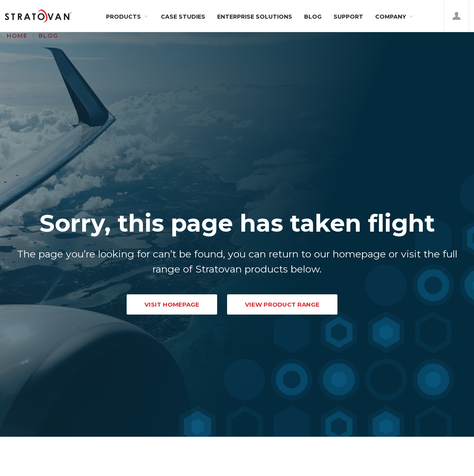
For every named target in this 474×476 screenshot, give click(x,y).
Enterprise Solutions (255, 17)
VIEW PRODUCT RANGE (282, 304)
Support (348, 17)
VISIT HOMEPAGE (172, 304)
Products (123, 17)
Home (17, 36)
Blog (313, 17)
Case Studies (183, 17)
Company (391, 17)
